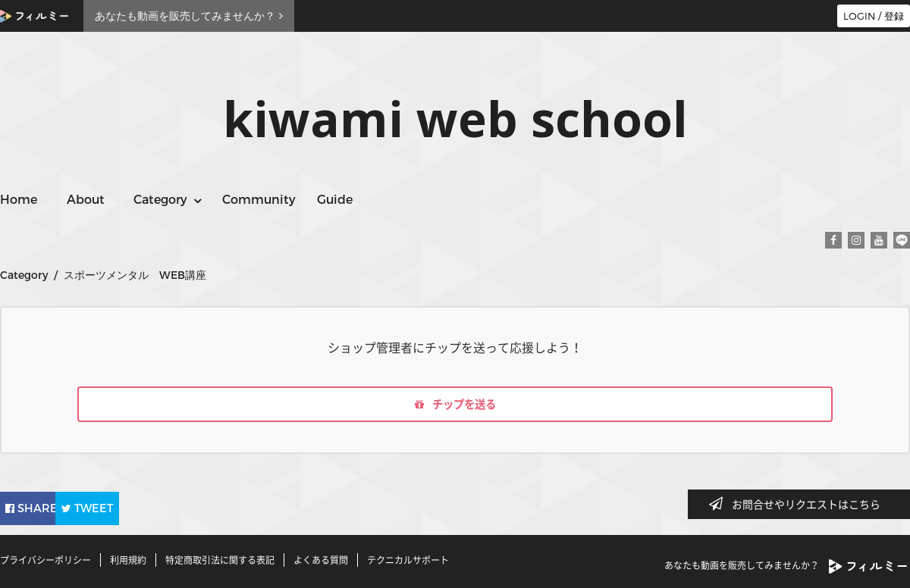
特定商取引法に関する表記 (220, 560)
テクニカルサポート (408, 560)
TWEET (131, 507)
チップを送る (455, 406)
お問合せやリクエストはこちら (799, 504)
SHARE (41, 507)
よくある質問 (321, 560)
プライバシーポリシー (45, 560)
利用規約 (128, 560)
